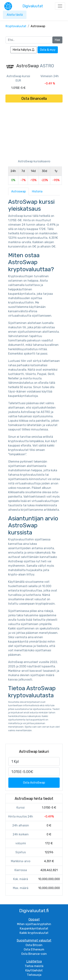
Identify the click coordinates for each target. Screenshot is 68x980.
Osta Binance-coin (34, 954)
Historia (37, 191)
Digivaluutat (33, 6)
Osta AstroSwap (34, 783)
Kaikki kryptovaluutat (34, 933)
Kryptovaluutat (16, 26)
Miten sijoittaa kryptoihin (34, 924)
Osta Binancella (34, 98)
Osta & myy (48, 50)
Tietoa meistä (34, 966)
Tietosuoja (34, 975)
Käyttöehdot (34, 970)
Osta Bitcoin (34, 945)
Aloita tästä (15, 15)
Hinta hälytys (24, 50)
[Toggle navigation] (60, 6)
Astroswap (18, 191)
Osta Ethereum (34, 949)
